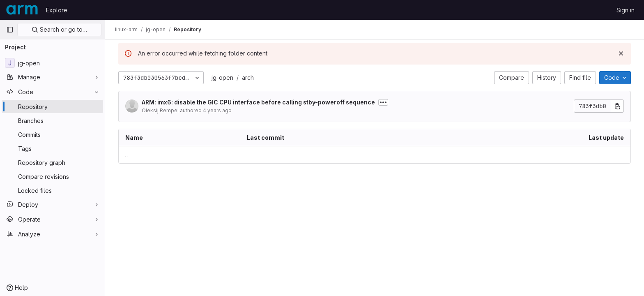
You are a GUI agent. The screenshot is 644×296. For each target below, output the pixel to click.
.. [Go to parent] (126, 155)
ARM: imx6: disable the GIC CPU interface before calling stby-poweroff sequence (258, 102)
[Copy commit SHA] (617, 106)
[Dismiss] (621, 53)
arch (248, 77)
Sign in (626, 10)
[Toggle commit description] (383, 102)
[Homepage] (22, 10)
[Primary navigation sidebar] (10, 30)
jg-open (222, 77)
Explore (57, 10)
